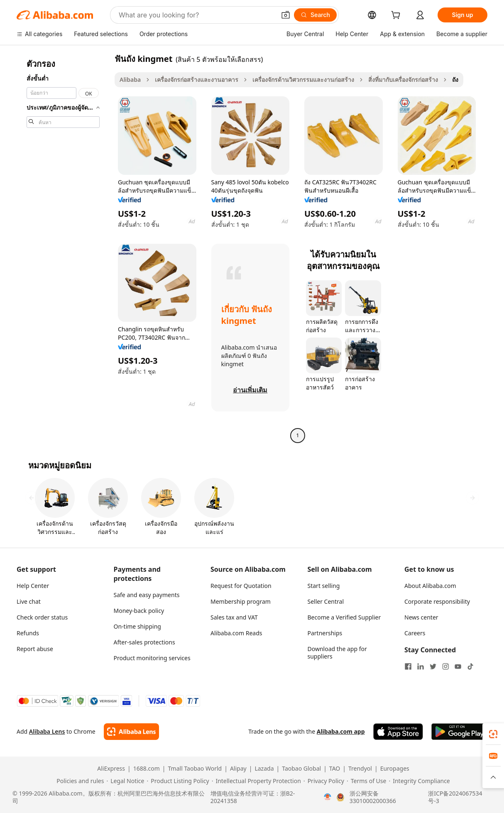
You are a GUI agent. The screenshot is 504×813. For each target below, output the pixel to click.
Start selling (324, 586)
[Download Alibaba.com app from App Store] (398, 732)
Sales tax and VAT (234, 617)
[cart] (397, 16)
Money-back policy (139, 611)
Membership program (241, 601)
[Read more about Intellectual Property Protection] (256, 781)
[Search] (315, 15)
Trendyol (360, 769)
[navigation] (63, 248)
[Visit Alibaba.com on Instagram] (445, 666)
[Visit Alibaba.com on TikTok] (470, 666)
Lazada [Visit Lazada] (264, 769)
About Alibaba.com (430, 586)
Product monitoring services (152, 658)
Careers (415, 633)
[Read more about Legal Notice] (125, 781)
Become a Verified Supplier (344, 617)
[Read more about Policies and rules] (79, 781)
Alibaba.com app (341, 731)
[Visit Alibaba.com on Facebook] (408, 666)
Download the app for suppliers (337, 653)
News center (421, 617)
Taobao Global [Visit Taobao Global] (301, 769)
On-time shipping (137, 626)
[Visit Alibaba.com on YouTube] (458, 666)
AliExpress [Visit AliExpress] (111, 769)
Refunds (28, 633)
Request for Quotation (241, 586)
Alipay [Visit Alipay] (238, 769)
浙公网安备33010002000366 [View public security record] (373, 797)
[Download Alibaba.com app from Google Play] (459, 732)
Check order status (42, 617)
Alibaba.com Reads (236, 633)
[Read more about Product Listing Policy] (178, 781)
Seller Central (326, 601)
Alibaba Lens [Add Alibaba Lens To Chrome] (47, 731)
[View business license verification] (328, 797)
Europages (395, 769)
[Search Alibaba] (196, 15)
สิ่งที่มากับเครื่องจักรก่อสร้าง (403, 80)
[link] (493, 734)
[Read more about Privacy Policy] (324, 781)
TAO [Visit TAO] (335, 769)
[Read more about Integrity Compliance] (419, 781)
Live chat (29, 601)
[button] (286, 15)
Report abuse (35, 649)
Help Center (33, 586)
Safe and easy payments (147, 595)
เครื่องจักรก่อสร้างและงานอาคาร (197, 80)
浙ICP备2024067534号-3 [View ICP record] (455, 797)
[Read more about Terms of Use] (366, 781)
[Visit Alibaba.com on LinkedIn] (421, 666)
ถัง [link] (455, 80)
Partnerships (325, 633)
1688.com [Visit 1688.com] (147, 769)
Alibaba (130, 80)
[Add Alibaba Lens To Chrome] (131, 732)
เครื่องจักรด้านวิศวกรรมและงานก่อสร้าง (303, 80)
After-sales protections (144, 642)
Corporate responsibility (437, 601)
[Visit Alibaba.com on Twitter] (433, 666)
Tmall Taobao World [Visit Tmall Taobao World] (195, 769)
